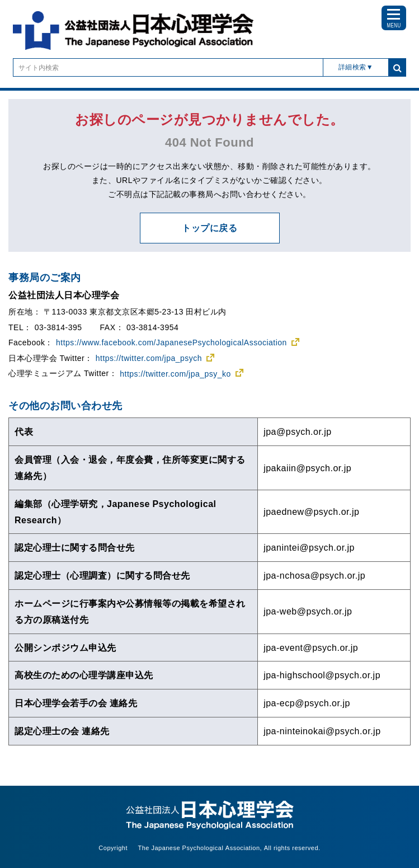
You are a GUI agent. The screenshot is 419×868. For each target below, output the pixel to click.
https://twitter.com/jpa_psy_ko (175, 374)
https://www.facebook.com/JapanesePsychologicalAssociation (171, 342)
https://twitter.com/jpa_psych (149, 358)
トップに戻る (210, 228)
